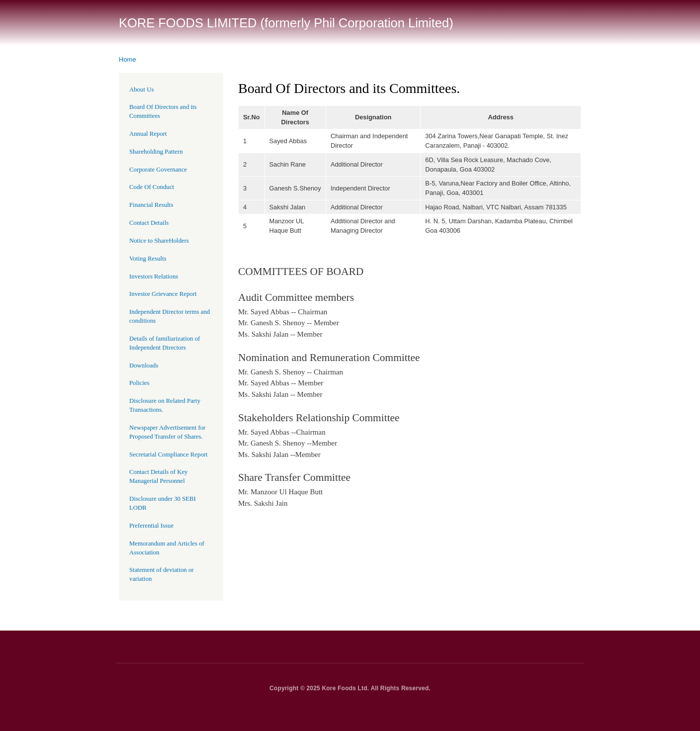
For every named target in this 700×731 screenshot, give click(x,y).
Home (128, 59)
